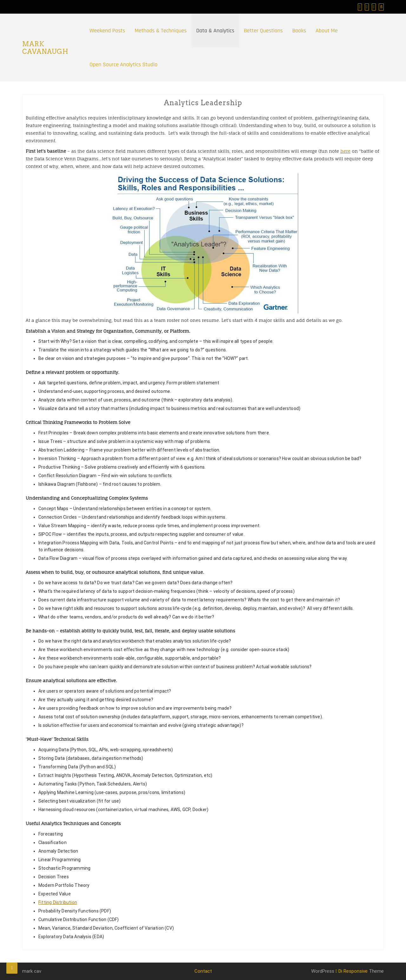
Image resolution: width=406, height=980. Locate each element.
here (345, 151)
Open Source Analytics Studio (123, 64)
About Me (327, 31)
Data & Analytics (215, 31)
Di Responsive (352, 971)
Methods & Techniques (160, 31)
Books (299, 31)
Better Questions (263, 31)
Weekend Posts (107, 31)
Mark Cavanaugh (45, 48)
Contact (203, 971)
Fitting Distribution (58, 902)
